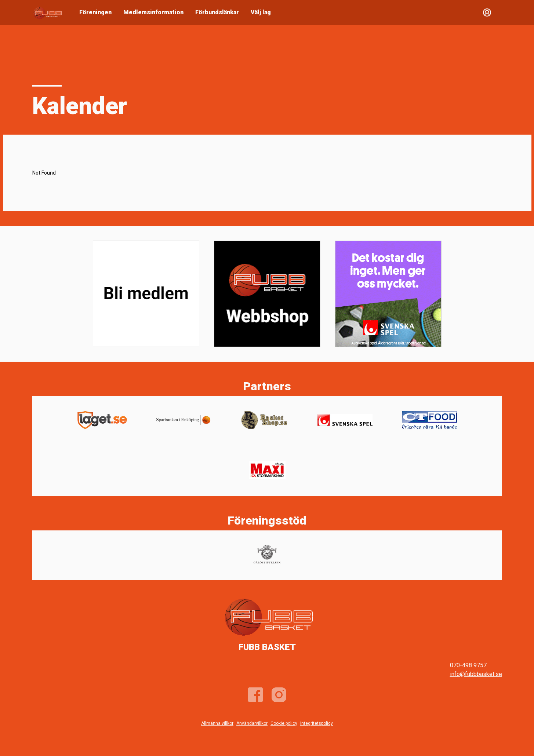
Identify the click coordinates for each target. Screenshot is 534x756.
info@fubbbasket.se (476, 674)
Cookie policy (284, 723)
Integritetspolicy (317, 723)
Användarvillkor (252, 723)
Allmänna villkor (217, 723)
